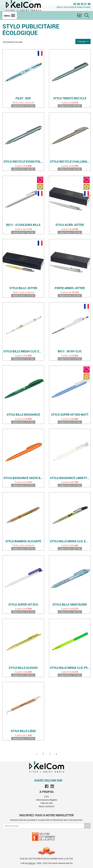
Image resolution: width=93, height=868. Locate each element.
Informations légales (47, 800)
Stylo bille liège (23, 731)
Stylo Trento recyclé (70, 98)
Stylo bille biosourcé (23, 415)
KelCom (32, 863)
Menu (10, 15)
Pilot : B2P (23, 98)
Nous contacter (47, 806)
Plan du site (47, 803)
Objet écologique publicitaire (74, 7)
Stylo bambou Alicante (23, 541)
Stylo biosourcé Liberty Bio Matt (70, 478)
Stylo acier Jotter (70, 225)
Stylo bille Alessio (23, 668)
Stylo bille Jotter (23, 288)
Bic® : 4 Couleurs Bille (23, 225)
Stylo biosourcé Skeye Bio (23, 478)
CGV (47, 797)
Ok (87, 826)
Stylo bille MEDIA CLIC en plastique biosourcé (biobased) (70, 541)
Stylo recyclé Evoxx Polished (24, 162)
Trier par (83, 41)
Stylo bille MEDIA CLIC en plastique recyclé (24, 351)
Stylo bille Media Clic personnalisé (70, 668)
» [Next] (56, 754)
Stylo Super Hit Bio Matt (70, 415)
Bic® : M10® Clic (70, 351)
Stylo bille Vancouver (70, 605)
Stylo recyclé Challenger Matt (70, 162)
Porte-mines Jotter (70, 288)
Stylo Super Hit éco (23, 605)
